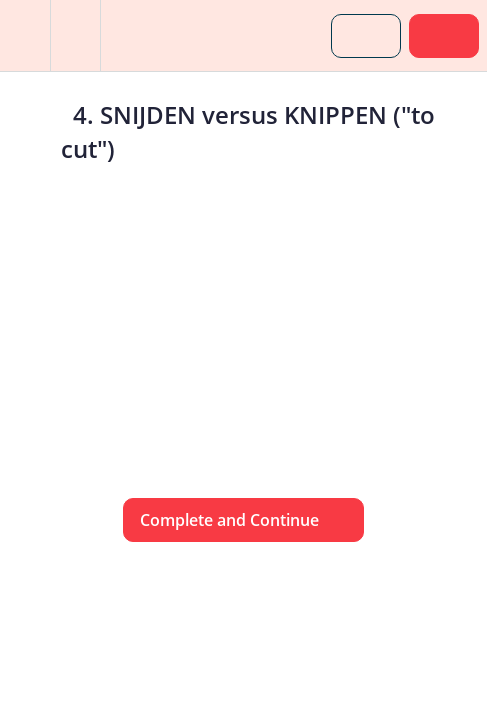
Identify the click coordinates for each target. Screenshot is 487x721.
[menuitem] (75, 35)
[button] (25, 35)
